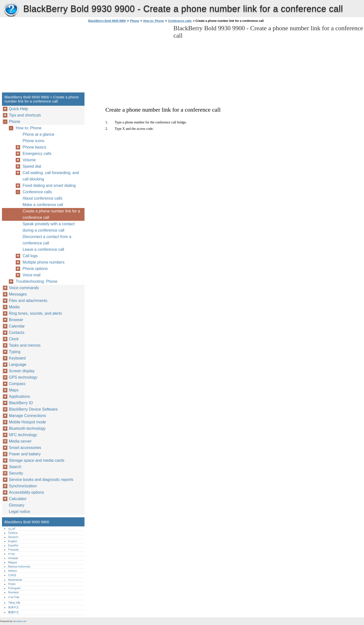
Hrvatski (13, 558)
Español (13, 545)
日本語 (12, 575)
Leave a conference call (43, 249)
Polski (12, 584)
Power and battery (25, 454)
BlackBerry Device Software (33, 409)
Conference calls (180, 21)
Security (16, 473)
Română (13, 592)
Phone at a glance (38, 134)
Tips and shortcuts (25, 115)
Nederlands (15, 580)
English (13, 541)
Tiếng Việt (14, 603)
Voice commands (24, 288)
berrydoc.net (20, 621)
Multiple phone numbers (44, 262)
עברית (12, 554)
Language (18, 365)
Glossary (17, 505)
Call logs (30, 256)
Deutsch (13, 537)
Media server (20, 441)
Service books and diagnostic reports (41, 480)
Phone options (35, 269)
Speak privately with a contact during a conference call (49, 227)
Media (14, 307)
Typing (15, 352)
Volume (29, 160)
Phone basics (34, 147)
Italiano (13, 571)
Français (13, 550)
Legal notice (19, 512)
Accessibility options (26, 492)
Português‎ (14, 588)
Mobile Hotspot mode (27, 422)
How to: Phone (154, 21)
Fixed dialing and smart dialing (49, 186)
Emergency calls (37, 154)
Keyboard (17, 358)
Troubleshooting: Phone (36, 281)
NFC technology (23, 435)
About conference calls (42, 198)
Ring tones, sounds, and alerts (35, 313)
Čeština (13, 533)
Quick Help (18, 109)
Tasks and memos (25, 345)
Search (15, 467)
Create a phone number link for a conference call (51, 214)
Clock (14, 339)
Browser (16, 320)
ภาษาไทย (14, 597)
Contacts (17, 333)
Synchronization (23, 486)
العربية (12, 528)
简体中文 (14, 607)
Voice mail (32, 275)
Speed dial (32, 166)
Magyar (13, 562)
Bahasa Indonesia (19, 566)
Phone (134, 21)
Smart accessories (25, 448)
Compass (17, 384)
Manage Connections (27, 416)
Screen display (22, 371)
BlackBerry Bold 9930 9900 (11, 10)
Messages (18, 294)
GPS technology (23, 377)
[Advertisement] (128, 59)
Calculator (18, 499)
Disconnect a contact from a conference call (47, 240)
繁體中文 (14, 612)
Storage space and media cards (37, 460)
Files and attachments (28, 301)
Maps (14, 390)
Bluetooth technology (27, 428)
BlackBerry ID (21, 403)
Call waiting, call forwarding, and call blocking (51, 176)
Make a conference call (43, 205)
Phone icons (33, 141)
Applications (19, 396)
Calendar (17, 326)
